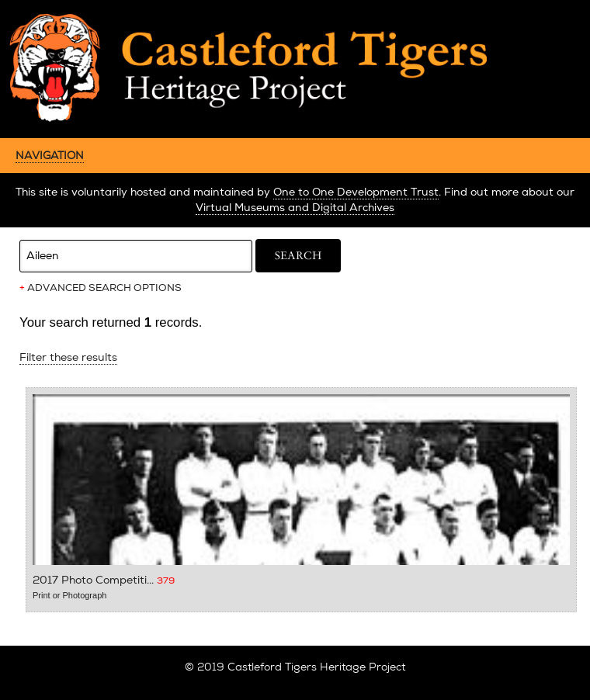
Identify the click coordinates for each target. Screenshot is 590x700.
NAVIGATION (50, 155)
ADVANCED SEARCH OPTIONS (101, 288)
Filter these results (68, 357)
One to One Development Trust (356, 192)
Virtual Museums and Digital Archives (295, 208)
